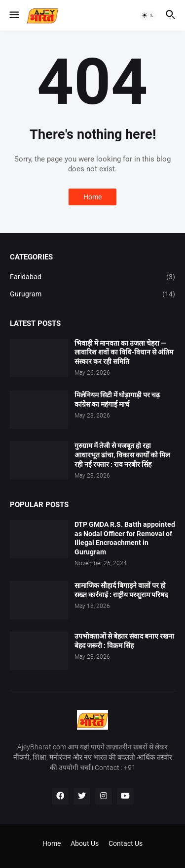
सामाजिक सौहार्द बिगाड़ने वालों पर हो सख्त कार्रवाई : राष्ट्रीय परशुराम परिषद (121, 590)
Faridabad (92, 277)
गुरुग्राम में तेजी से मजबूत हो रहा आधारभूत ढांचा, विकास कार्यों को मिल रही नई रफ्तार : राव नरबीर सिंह (122, 455)
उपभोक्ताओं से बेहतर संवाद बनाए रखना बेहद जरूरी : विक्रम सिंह (124, 641)
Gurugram (92, 294)
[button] (14, 15)
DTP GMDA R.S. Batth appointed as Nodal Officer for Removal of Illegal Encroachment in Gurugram (125, 538)
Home (92, 197)
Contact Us (126, 843)
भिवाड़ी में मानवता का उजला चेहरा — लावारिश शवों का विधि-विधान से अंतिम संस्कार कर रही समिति (124, 353)
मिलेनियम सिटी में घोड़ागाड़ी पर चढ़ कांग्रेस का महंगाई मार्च (117, 400)
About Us (85, 843)
